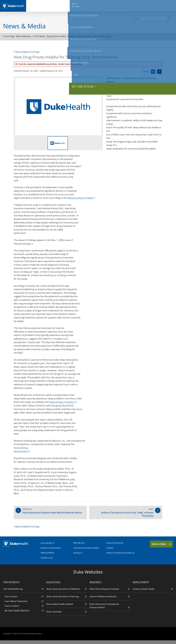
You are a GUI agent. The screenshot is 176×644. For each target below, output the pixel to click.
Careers (110, 552)
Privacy (77, 557)
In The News (46, 37)
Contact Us (46, 561)
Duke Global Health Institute (67, 608)
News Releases (28, 37)
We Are (39, 6)
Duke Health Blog (120, 37)
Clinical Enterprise (76, 6)
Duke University (67, 615)
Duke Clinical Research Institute (109, 592)
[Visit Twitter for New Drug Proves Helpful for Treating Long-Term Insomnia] (159, 73)
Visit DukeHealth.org (24, 592)
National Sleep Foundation (63, 403)
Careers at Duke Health (152, 592)
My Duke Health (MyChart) (25, 614)
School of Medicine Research (109, 600)
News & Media (140, 6)
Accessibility (46, 547)
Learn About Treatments (25, 605)
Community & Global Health (120, 6)
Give (152, 4)
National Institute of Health (81, 199)
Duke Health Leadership (55, 6)
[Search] (149, 18)
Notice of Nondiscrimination (119, 557)
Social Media (100, 37)
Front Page (10, 37)
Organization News (66, 37)
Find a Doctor (25, 600)
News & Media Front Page (28, 53)
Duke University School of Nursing (67, 600)
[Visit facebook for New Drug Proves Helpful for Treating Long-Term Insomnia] (153, 73)
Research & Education (97, 6)
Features (85, 37)
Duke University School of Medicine (67, 592)
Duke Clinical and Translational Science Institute (109, 609)
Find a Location (25, 609)
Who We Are (79, 547)
